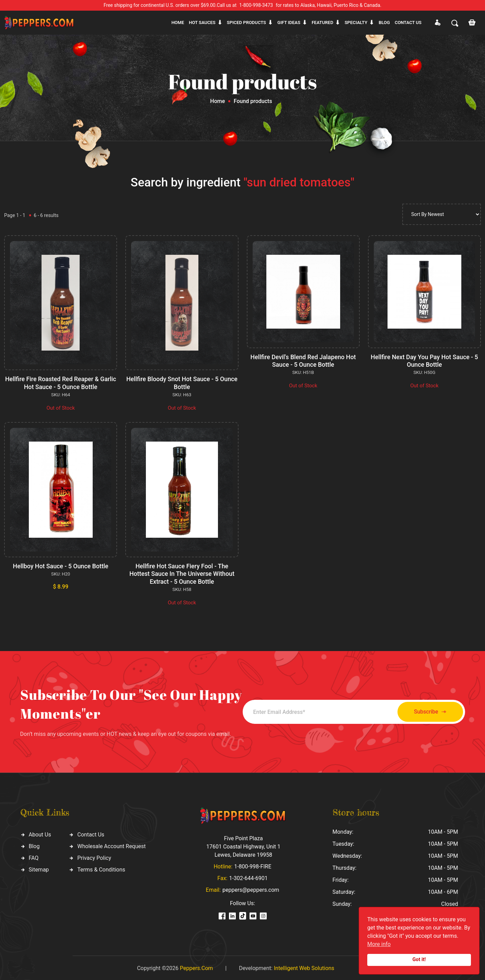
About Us (40, 833)
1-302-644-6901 (248, 877)
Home (178, 22)
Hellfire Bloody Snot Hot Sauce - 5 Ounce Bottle (182, 383)
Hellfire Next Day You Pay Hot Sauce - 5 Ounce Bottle (424, 361)
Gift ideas (289, 22)
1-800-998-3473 (256, 5)
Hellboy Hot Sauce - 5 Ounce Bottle (61, 566)
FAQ (34, 857)
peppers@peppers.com (251, 889)
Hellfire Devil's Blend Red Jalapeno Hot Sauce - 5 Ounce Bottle (303, 361)
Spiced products (246, 22)
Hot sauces (202, 22)
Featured (322, 22)
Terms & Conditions (101, 868)
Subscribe (427, 711)
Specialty (356, 22)
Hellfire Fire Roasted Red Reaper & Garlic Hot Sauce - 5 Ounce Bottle (61, 383)
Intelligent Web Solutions (304, 967)
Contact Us (91, 833)
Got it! (419, 960)
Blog (384, 22)
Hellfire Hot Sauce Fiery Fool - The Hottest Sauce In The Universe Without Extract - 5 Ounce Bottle (182, 573)
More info (379, 944)
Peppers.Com (196, 967)
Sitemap (39, 868)
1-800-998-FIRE (253, 865)
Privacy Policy (94, 857)
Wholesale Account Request (111, 845)
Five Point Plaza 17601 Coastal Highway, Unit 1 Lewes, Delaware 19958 (243, 846)
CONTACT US (408, 22)
